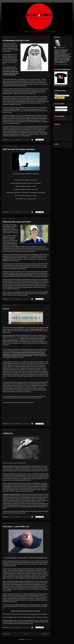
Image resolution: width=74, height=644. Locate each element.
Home (26, 634)
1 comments (26, 424)
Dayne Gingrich (12, 140)
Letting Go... (8, 433)
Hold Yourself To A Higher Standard (19, 149)
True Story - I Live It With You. (16, 527)
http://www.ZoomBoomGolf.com (11, 339)
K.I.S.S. (6, 309)
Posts (58, 107)
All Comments (60, 110)
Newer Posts (7, 634)
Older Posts (45, 634)
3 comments (26, 140)
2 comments (26, 299)
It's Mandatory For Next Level (16, 41)
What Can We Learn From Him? (17, 222)
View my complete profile (61, 64)
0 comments (26, 212)
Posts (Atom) (29, 639)
